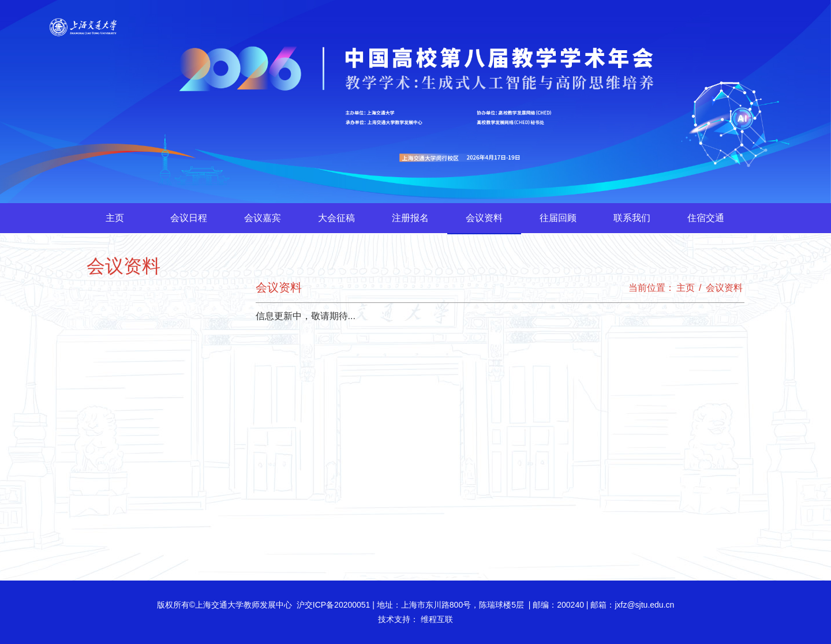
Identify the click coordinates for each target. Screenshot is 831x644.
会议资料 (484, 218)
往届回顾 (558, 218)
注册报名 (410, 218)
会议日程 (189, 218)
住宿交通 (706, 218)
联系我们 (632, 218)
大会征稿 (336, 218)
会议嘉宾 (263, 218)
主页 (115, 218)
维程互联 (436, 619)
